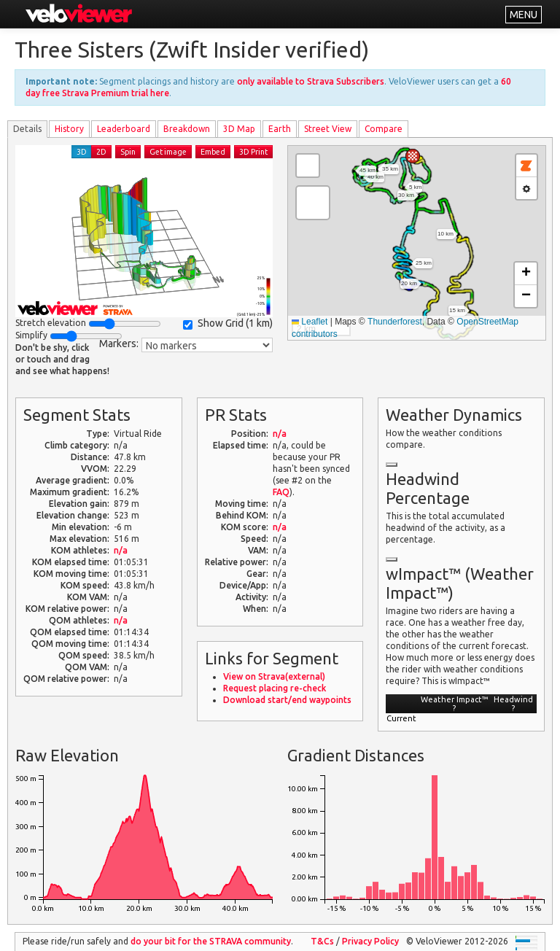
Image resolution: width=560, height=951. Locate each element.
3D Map (239, 129)
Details (27, 129)
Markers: (119, 343)
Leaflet (310, 322)
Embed (213, 152)
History (69, 129)
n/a (121, 550)
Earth (280, 129)
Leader (124, 129)
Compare (384, 129)
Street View (328, 129)
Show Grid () (228, 323)
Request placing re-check (275, 688)
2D (101, 152)
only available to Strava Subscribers (311, 81)
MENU (524, 15)
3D (82, 152)
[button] (413, 156)
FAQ (281, 492)
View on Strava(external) (274, 676)
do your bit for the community (211, 941)
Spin (128, 152)
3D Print (253, 152)
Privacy (370, 941)
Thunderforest (395, 322)
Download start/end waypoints (287, 700)
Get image (168, 152)
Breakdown (187, 129)
